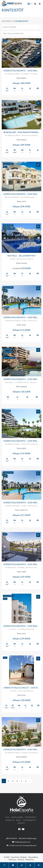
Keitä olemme (17, 817)
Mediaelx (24, 857)
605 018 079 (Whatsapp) (28, 838)
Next (38, 53)
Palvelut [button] (9, 820)
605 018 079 (12, 838)
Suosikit (21, 823)
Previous (5, 53)
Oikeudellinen (33, 857)
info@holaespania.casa (22, 842)
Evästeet (21, 860)
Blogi (19, 820)
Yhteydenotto (29, 820)
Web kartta (30, 860)
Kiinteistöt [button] (30, 817)
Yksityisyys (12, 860)
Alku (7, 817)
